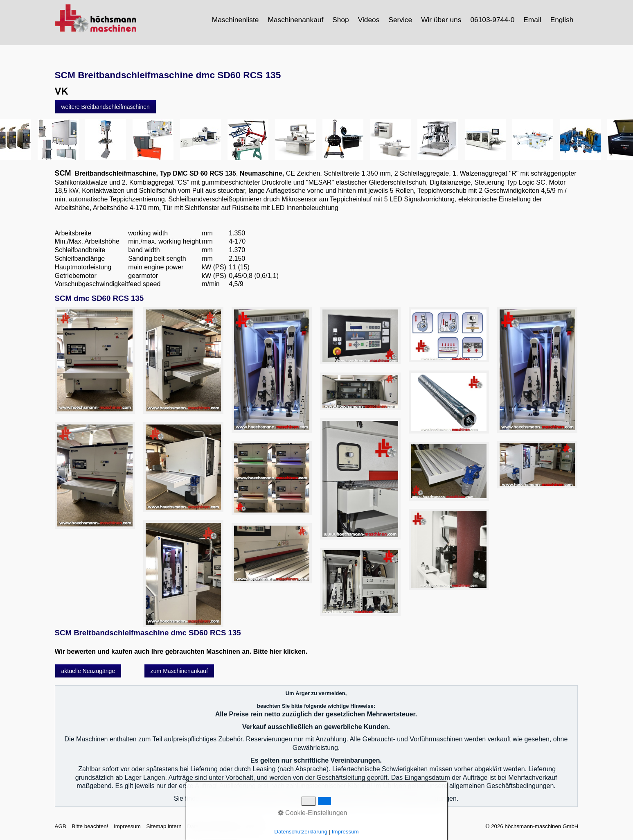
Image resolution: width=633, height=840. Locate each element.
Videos (369, 20)
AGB (61, 826)
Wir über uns (441, 20)
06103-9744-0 (492, 20)
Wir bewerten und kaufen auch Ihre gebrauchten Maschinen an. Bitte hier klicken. (181, 651)
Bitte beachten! (90, 826)
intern (253, 826)
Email (532, 20)
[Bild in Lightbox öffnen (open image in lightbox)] (95, 360)
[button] (106, 107)
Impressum (127, 826)
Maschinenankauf (295, 20)
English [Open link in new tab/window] (562, 20)
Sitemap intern (164, 826)
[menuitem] (236, 20)
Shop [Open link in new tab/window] (340, 20)
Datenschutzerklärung (214, 826)
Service (400, 20)
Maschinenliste (235, 20)
